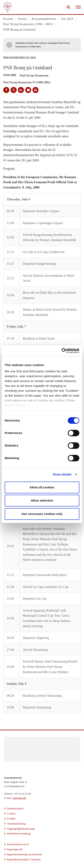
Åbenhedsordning (16, 824)
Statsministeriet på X (18, 844)
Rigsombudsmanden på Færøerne (25, 854)
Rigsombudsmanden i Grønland (24, 859)
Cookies (11, 813)
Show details (62, 474)
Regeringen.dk (15, 849)
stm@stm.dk (19, 798)
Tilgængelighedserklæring (21, 829)
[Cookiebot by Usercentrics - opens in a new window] (62, 351)
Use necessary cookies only (42, 514)
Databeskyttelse (15, 808)
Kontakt (11, 819)
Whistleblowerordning (19, 834)
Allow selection (42, 500)
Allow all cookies (42, 487)
